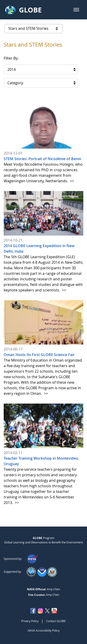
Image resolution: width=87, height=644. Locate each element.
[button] (76, 10)
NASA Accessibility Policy (44, 630)
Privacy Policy (30, 621)
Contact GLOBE (56, 621)
